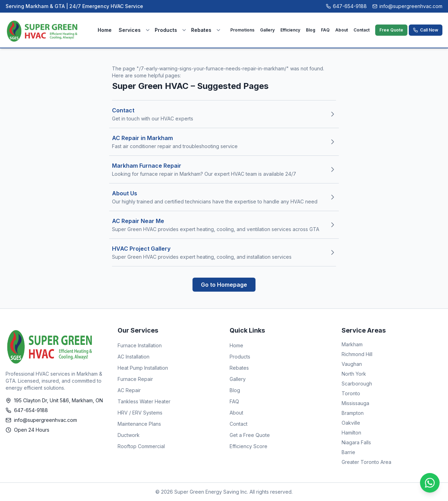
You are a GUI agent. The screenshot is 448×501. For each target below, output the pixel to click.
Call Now (426, 30)
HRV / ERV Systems (140, 413)
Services (130, 30)
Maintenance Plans (139, 424)
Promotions (242, 30)
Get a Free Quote (250, 435)
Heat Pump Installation (143, 368)
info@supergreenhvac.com (407, 6)
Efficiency (290, 30)
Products (166, 30)
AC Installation (134, 357)
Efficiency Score (248, 446)
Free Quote (391, 30)
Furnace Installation (140, 345)
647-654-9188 (346, 6)
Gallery (267, 30)
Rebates (201, 30)
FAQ (325, 30)
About (342, 30)
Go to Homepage (224, 285)
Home (105, 30)
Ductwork (129, 435)
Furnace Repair (135, 379)
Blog (311, 30)
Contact (362, 30)
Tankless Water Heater (144, 401)
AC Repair (129, 390)
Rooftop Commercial (141, 446)
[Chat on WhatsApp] (430, 483)
